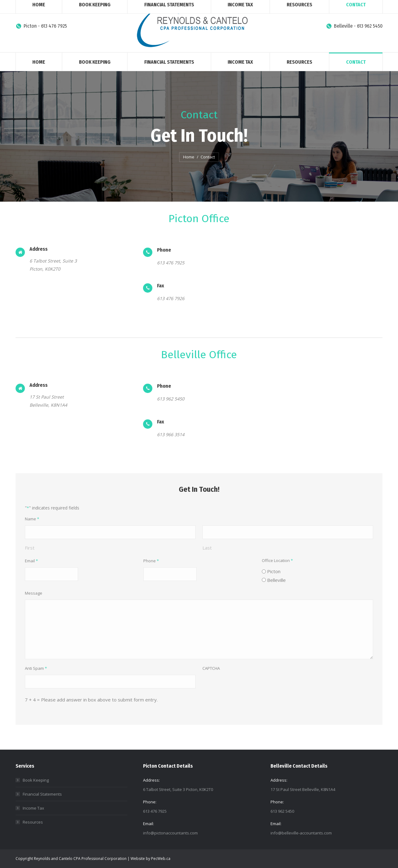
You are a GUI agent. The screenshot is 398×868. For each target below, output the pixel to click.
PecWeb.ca (161, 859)
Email (31, 561)
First (30, 548)
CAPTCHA (211, 668)
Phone (151, 561)
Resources (33, 822)
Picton (274, 571)
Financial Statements (42, 794)
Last (207, 548)
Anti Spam (36, 668)
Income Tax (33, 808)
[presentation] (250, 687)
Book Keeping (36, 780)
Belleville (276, 580)
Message (34, 593)
